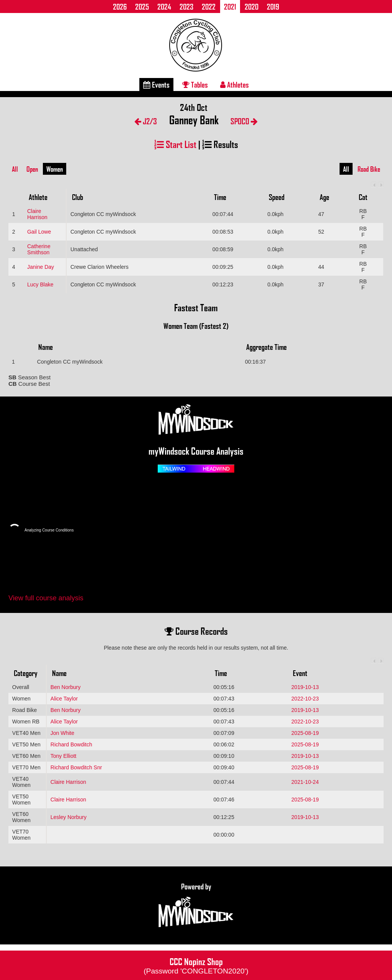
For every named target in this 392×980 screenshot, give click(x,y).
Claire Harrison (37, 214)
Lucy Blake (40, 284)
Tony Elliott (64, 756)
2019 (273, 7)
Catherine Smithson (39, 249)
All (15, 169)
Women (55, 169)
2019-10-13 (305, 687)
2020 (252, 7)
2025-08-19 (305, 733)
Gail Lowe (39, 232)
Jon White (62, 733)
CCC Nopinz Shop (196, 965)
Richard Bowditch (71, 744)
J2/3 (146, 121)
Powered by (196, 905)
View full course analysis (46, 598)
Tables (195, 85)
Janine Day (41, 267)
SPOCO (244, 121)
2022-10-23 (305, 699)
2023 (186, 7)
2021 (230, 7)
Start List (175, 144)
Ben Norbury (66, 687)
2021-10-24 (305, 782)
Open (32, 169)
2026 (120, 7)
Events (156, 85)
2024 (164, 7)
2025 (142, 7)
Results (220, 144)
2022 (209, 7)
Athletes (234, 85)
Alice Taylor (64, 699)
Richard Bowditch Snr (76, 767)
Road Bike (369, 169)
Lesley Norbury (69, 817)
